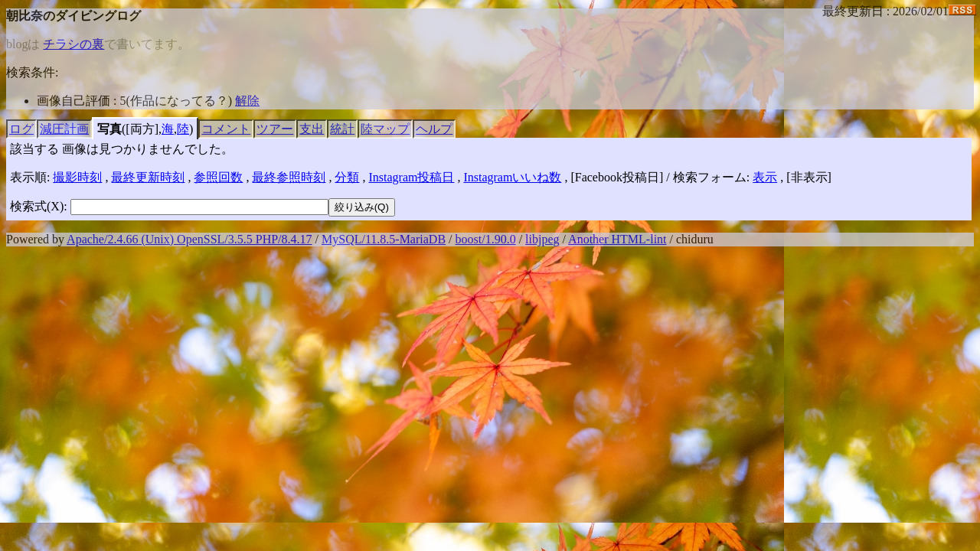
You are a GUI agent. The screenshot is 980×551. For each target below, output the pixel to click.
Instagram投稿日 (411, 177)
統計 (342, 129)
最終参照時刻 (289, 177)
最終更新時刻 (148, 177)
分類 (347, 177)
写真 (109, 129)
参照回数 (218, 177)
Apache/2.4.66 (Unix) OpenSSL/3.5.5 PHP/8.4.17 (189, 239)
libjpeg (542, 239)
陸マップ (385, 129)
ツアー (275, 129)
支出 (312, 129)
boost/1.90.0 (486, 239)
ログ (21, 129)
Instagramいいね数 (512, 177)
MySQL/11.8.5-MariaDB (384, 239)
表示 (765, 177)
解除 (247, 101)
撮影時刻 (77, 177)
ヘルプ (434, 129)
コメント (226, 129)
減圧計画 (64, 129)
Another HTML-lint (617, 239)
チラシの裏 (73, 44)
